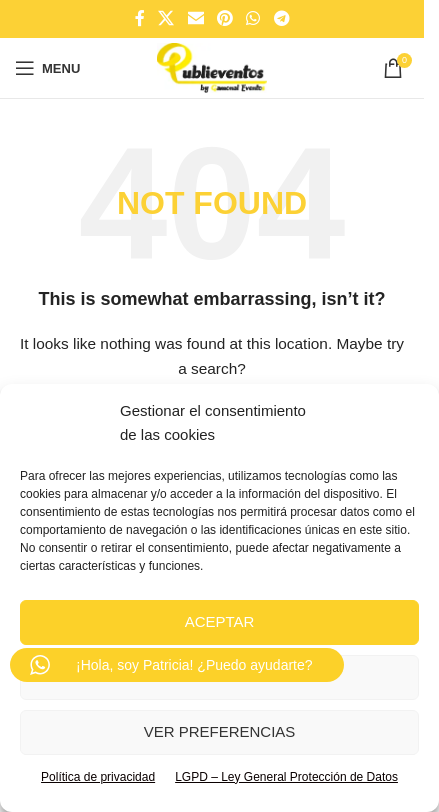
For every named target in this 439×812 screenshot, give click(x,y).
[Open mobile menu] (47, 68)
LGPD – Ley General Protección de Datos (286, 777)
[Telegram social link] (281, 18)
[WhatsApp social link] (253, 18)
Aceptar (220, 621)
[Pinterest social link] (224, 18)
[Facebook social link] (140, 18)
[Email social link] (195, 18)
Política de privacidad (98, 777)
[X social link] (166, 18)
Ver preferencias (220, 731)
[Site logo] (211, 67)
